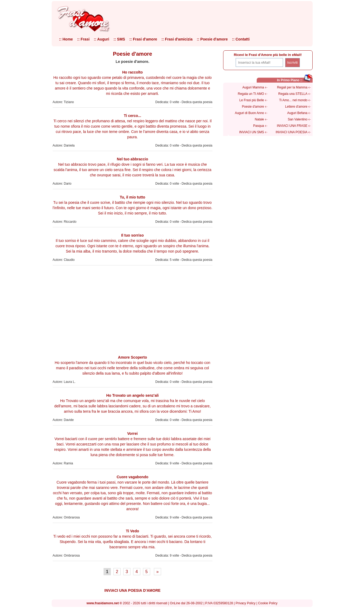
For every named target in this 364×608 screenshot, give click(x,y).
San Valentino (298, 119)
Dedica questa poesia (197, 102)
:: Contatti (241, 39)
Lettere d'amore (296, 107)
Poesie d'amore (253, 107)
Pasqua (259, 126)
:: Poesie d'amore (212, 39)
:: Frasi (83, 39)
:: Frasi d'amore (143, 39)
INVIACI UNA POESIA (291, 132)
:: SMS (119, 39)
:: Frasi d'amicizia (177, 39)
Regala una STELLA (293, 94)
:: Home (66, 39)
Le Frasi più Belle (252, 100)
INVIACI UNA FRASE (292, 126)
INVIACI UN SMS (251, 132)
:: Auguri (101, 39)
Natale (259, 119)
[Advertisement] (133, 309)
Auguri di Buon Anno (249, 113)
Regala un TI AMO (251, 94)
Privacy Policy (246, 603)
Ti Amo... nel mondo (293, 100)
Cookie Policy (268, 603)
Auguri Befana (297, 113)
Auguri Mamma (253, 87)
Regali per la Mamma (292, 87)
